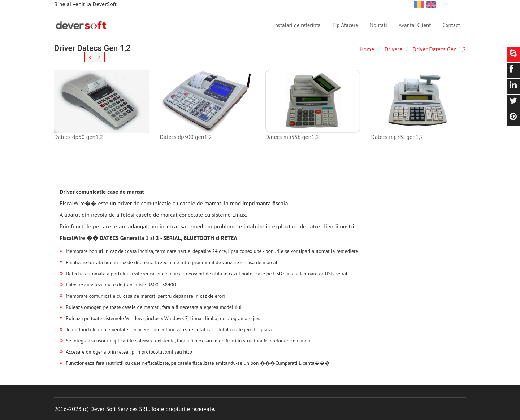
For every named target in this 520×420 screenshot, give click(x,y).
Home (367, 49)
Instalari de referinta (297, 25)
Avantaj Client (415, 25)
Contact (451, 25)
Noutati (378, 25)
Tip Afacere (345, 25)
